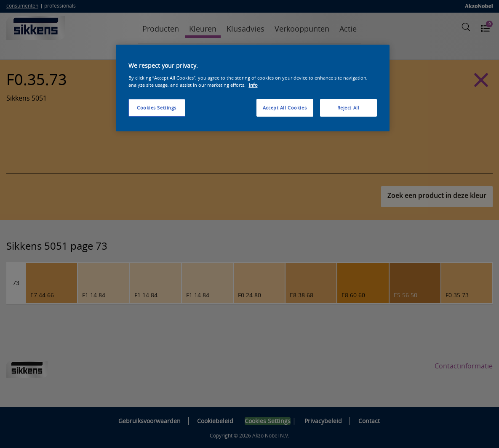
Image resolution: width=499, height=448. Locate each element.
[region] (253, 88)
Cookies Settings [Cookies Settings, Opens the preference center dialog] (157, 108)
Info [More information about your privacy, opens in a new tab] (253, 85)
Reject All (348, 108)
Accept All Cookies (285, 108)
